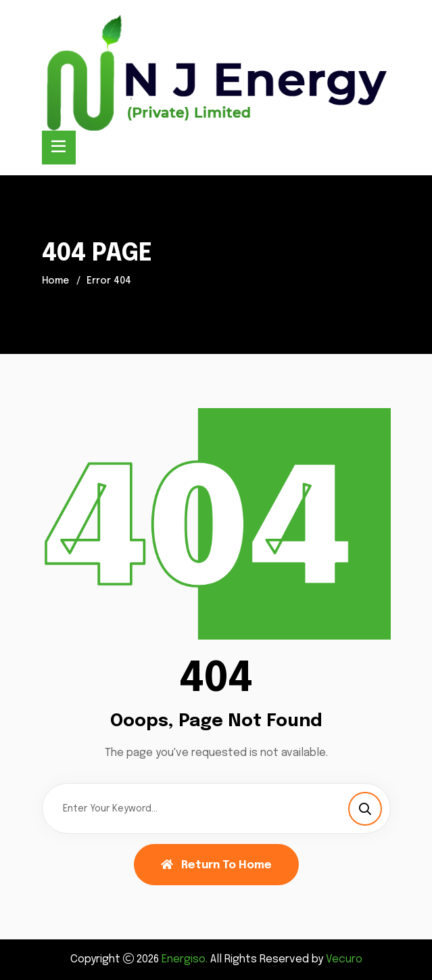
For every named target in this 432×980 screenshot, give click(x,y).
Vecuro (344, 959)
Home (55, 281)
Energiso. (185, 959)
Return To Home (216, 865)
